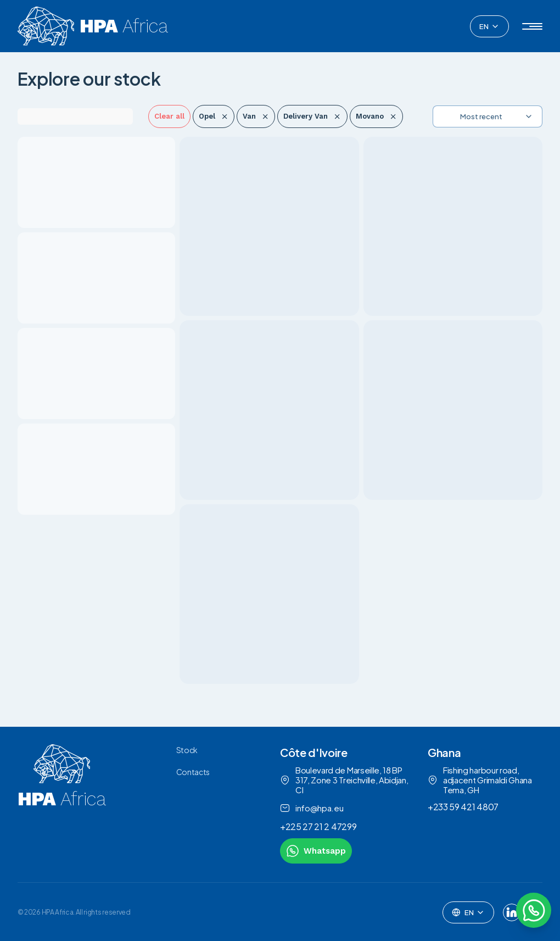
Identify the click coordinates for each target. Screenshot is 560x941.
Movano (376, 116)
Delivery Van (312, 116)
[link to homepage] (62, 804)
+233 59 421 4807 (463, 807)
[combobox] (489, 26)
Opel (214, 116)
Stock (187, 750)
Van (256, 116)
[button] (532, 26)
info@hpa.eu (312, 808)
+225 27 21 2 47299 (318, 826)
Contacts (193, 772)
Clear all (169, 116)
